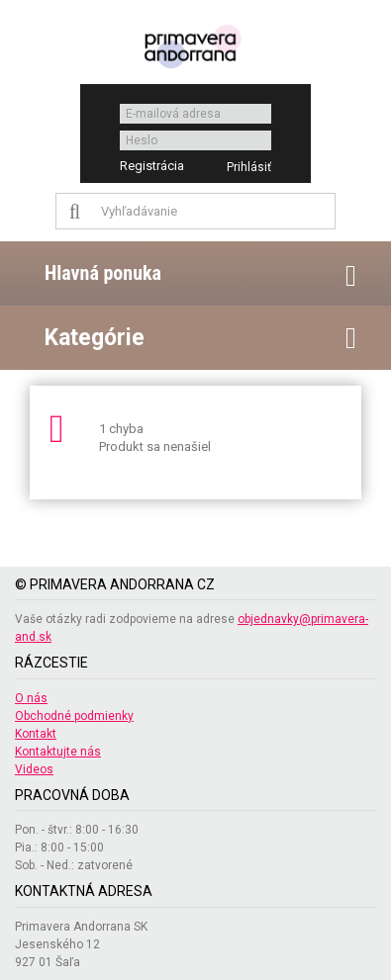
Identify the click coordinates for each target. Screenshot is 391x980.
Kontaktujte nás (58, 752)
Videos (34, 769)
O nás (31, 698)
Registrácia (152, 166)
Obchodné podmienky (74, 716)
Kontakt (36, 734)
